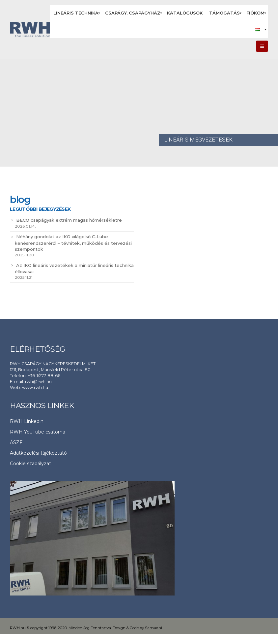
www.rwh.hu (35, 387)
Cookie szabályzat (30, 464)
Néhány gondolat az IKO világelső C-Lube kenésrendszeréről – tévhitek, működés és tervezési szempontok (73, 243)
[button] (262, 46)
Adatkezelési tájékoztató (38, 453)
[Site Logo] (30, 30)
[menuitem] (76, 13)
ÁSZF (16, 442)
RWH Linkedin (27, 421)
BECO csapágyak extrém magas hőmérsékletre (69, 220)
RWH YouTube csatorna (38, 432)
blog (20, 199)
